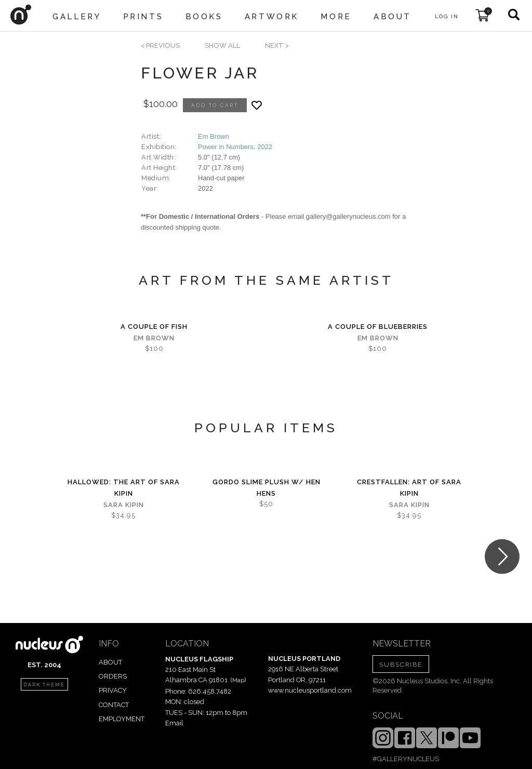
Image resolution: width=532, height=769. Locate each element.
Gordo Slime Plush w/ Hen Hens (267, 488)
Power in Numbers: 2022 (235, 147)
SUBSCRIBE (401, 665)
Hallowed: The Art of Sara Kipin (124, 488)
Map (238, 680)
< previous (160, 45)
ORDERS (113, 676)
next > (277, 45)
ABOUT (110, 662)
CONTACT (114, 705)
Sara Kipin (124, 505)
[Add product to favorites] (257, 105)
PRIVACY (113, 690)
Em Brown (214, 136)
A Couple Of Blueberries (378, 327)
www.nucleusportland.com (310, 690)
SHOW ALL (222, 45)
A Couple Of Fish (154, 327)
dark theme (44, 685)
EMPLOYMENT (122, 719)
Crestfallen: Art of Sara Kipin (409, 488)
